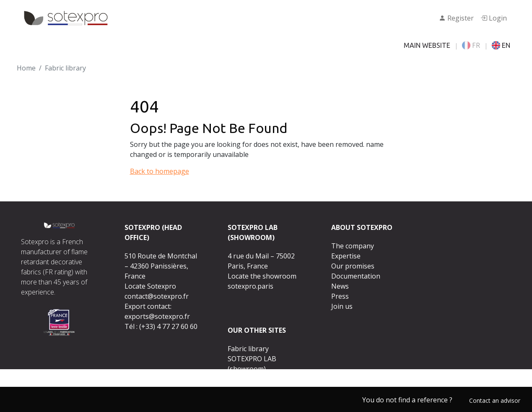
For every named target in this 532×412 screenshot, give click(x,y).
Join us (342, 306)
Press (340, 296)
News (340, 286)
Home (26, 68)
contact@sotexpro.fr (157, 296)
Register (456, 18)
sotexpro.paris (250, 286)
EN (501, 45)
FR (471, 45)
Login (494, 18)
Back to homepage (160, 171)
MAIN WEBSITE (427, 45)
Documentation (356, 276)
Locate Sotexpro (150, 286)
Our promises (353, 266)
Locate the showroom (262, 276)
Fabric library (248, 349)
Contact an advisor (495, 400)
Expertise (346, 256)
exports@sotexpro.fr (157, 316)
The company (353, 246)
